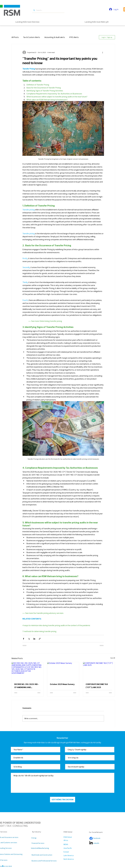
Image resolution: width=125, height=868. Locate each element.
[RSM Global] (68, 837)
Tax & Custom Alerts (32, 37)
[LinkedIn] (101, 843)
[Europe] (71, 852)
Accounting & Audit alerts (55, 37)
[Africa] (71, 840)
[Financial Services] (40, 843)
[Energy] (44, 838)
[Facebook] (91, 838)
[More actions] (103, 52)
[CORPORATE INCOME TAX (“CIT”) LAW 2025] (99, 671)
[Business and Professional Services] (44, 861)
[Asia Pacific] (71, 848)
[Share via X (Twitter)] (29, 639)
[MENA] (71, 844)
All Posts (15, 37)
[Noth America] (71, 859)
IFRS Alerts (74, 37)
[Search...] (48, 10)
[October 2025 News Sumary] (63, 671)
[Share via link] (40, 639)
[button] (3, 866)
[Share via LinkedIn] (34, 639)
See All (113, 658)
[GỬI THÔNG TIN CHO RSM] (63, 800)
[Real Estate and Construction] (42, 855)
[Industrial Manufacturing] (40, 848)
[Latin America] (71, 855)
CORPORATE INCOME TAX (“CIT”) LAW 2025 (97, 686)
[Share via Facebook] (24, 639)
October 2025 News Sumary (62, 684)
